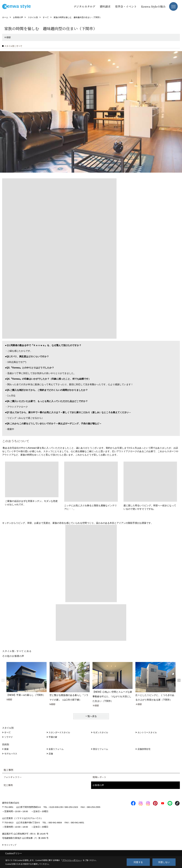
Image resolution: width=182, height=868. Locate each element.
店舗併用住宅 (144, 749)
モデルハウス (11, 754)
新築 (6, 749)
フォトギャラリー (13, 777)
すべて (8, 732)
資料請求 (105, 6)
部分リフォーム (101, 749)
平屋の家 (53, 737)
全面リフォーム (56, 749)
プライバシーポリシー (71, 860)
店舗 (51, 754)
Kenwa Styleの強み (153, 6)
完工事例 (8, 785)
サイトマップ (10, 845)
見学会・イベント (126, 6)
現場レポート (99, 777)
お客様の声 (98, 785)
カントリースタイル (147, 732)
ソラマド (9, 737)
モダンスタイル (101, 732)
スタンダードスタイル (59, 732)
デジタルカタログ (84, 6)
